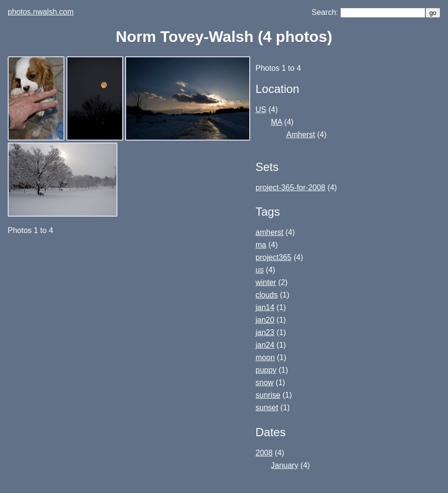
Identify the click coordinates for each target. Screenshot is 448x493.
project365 (274, 257)
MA (276, 122)
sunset (267, 408)
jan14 (265, 307)
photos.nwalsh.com (41, 12)
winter (266, 282)
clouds (267, 295)
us (260, 270)
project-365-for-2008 (290, 188)
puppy (266, 370)
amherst (269, 232)
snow (264, 383)
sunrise (268, 395)
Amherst (301, 135)
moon (265, 357)
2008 (264, 453)
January (285, 465)
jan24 (265, 345)
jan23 (265, 332)
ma (261, 245)
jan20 (265, 320)
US (261, 110)
